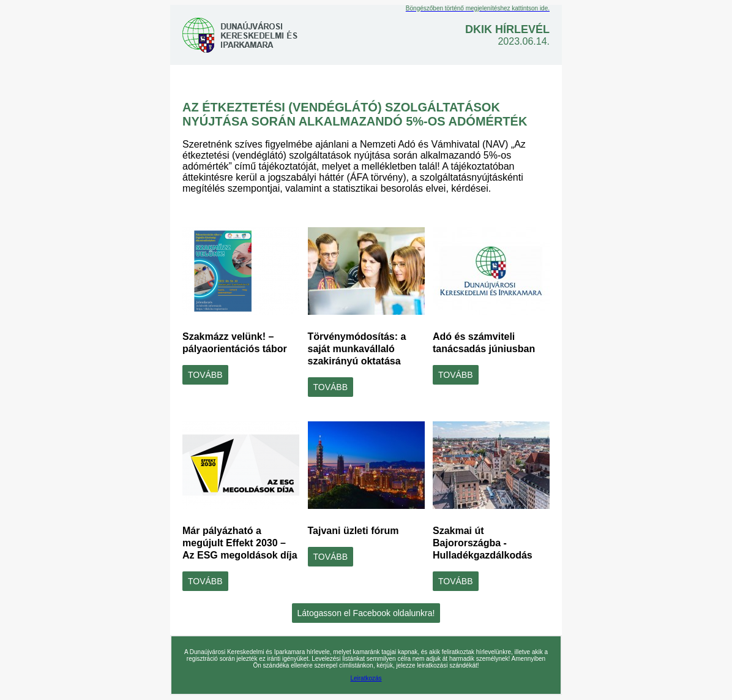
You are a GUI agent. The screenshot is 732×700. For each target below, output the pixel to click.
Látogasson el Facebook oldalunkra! (366, 613)
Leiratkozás (366, 678)
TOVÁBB (205, 375)
